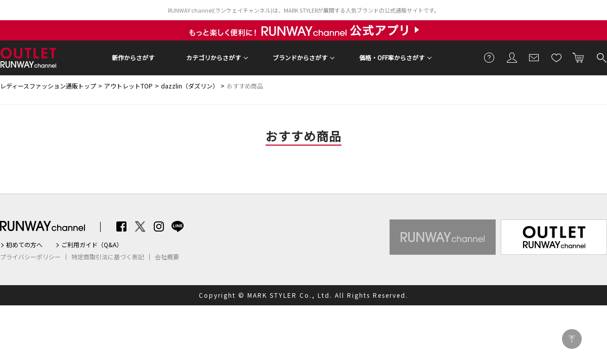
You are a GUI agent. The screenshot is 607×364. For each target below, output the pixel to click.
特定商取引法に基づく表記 (108, 257)
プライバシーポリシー (30, 257)
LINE (178, 226)
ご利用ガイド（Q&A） (92, 245)
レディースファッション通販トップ (48, 86)
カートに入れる (579, 57)
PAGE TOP (572, 339)
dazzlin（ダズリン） (190, 86)
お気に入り (556, 57)
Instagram (159, 226)
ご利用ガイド (490, 57)
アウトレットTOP (128, 86)
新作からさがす (133, 57)
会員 (512, 57)
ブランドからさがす (300, 57)
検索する (601, 57)
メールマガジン (534, 57)
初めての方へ (24, 245)
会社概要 (167, 257)
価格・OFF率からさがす (392, 57)
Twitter (140, 226)
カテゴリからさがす (213, 57)
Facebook (121, 226)
